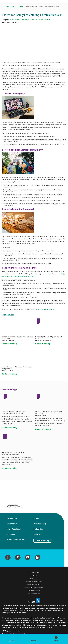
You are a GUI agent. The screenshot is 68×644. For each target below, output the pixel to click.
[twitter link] (18, 557)
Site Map (34, 576)
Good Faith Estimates (34, 591)
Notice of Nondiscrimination (34, 582)
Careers (36, 519)
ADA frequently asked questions (12, 631)
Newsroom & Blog (40, 524)
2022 (13, 7)
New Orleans (15, 20)
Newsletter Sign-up (44, 541)
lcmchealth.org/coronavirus (45, 309)
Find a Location (12, 524)
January (20, 7)
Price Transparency (34, 594)
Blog (7, 7)
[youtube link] (28, 557)
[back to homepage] (2, 7)
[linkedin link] (38, 557)
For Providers (38, 529)
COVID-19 (34, 20)
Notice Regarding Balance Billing (34, 588)
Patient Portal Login (13, 529)
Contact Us (37, 534)
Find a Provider (12, 519)
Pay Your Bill (11, 534)
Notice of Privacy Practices (34, 585)
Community (25, 20)
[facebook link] (8, 557)
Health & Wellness (45, 20)
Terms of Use (34, 579)
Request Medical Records (15, 540)
